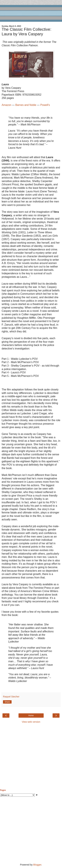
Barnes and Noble (26, 105)
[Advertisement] (31, 756)
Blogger (37, 865)
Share (7, 702)
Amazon (6, 105)
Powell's (45, 105)
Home (31, 716)
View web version (31, 722)
